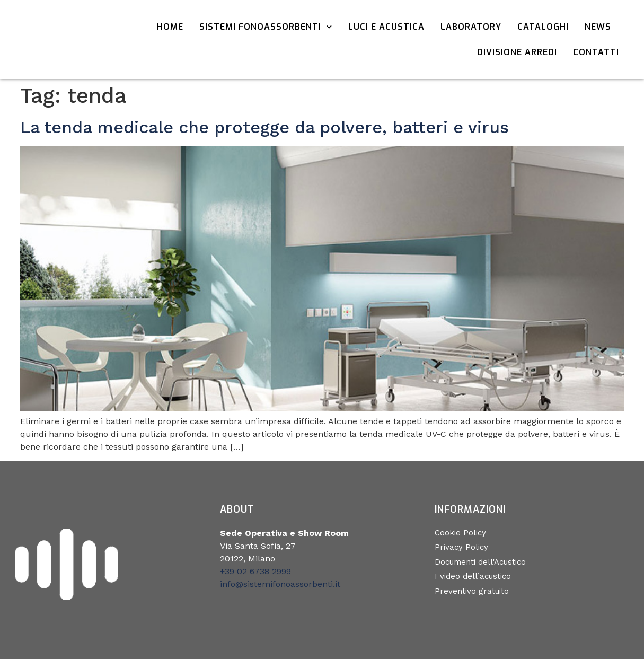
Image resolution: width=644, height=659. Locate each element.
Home (170, 27)
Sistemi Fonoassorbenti (266, 27)
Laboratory (471, 27)
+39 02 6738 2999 (255, 571)
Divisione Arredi (517, 52)
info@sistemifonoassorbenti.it (280, 584)
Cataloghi (543, 27)
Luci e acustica (386, 27)
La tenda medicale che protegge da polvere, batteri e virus (264, 127)
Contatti (596, 52)
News (598, 27)
